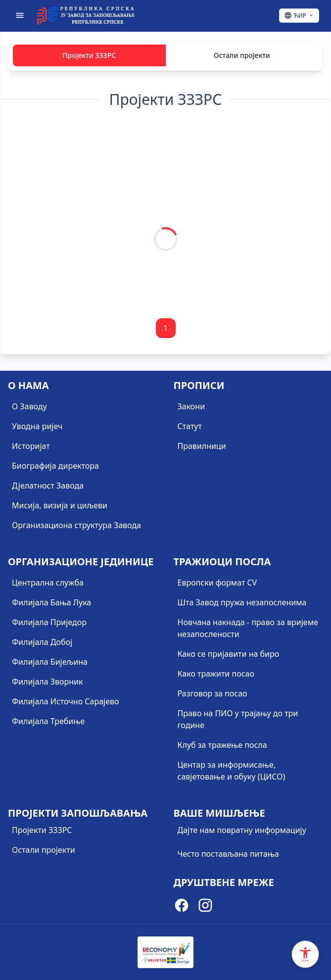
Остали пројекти (242, 55)
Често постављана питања (229, 854)
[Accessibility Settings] (305, 954)
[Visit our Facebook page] (182, 907)
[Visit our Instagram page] (205, 907)
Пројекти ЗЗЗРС (89, 55)
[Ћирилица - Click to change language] (299, 16)
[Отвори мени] (20, 15)
